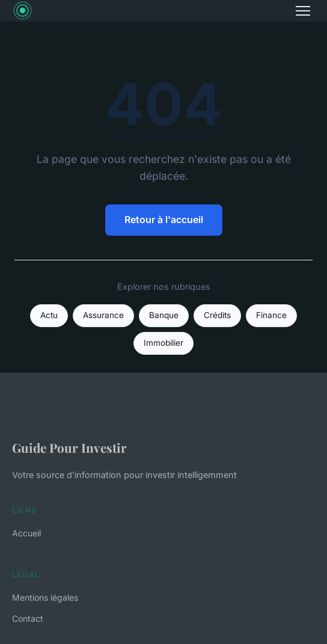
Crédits (217, 315)
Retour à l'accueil (164, 219)
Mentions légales (45, 597)
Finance (271, 315)
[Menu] (303, 11)
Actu (49, 315)
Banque (164, 315)
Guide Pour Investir (69, 447)
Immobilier (163, 343)
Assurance (103, 315)
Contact (28, 618)
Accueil (26, 533)
